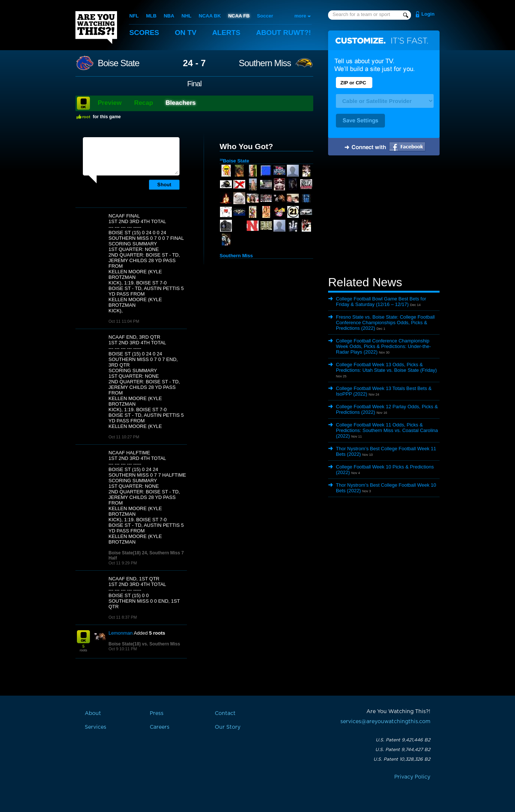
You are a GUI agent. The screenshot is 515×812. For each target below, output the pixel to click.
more (300, 16)
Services (95, 727)
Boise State (119, 63)
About (284, 33)
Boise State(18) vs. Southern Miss (144, 644)
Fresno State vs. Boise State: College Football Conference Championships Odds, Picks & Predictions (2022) (385, 323)
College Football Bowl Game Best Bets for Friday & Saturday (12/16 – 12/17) (381, 302)
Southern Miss (265, 63)
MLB (151, 16)
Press (157, 713)
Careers (160, 727)
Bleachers (181, 103)
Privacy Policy (412, 777)
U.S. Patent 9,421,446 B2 (403, 740)
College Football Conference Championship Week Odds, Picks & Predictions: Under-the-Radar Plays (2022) (383, 346)
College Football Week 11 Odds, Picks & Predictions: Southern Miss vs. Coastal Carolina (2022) (387, 430)
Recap (144, 103)
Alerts (226, 33)
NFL (134, 16)
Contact (225, 713)
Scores (144, 33)
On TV (186, 33)
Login (428, 14)
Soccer (265, 16)
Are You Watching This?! (96, 28)
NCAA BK (210, 16)
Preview (110, 103)
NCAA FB (239, 16)
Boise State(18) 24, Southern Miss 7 (146, 553)
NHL (187, 16)
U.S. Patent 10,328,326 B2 (402, 759)
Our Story (228, 727)
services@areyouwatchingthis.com (385, 722)
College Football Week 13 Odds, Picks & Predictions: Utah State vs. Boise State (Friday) (386, 367)
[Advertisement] (384, 217)
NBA (169, 16)
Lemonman (121, 633)
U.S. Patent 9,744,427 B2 (403, 750)
